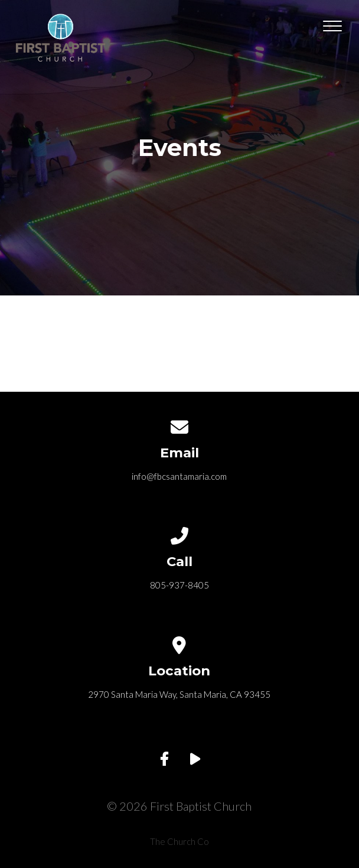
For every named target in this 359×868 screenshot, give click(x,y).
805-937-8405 (179, 585)
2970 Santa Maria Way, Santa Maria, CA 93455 (179, 694)
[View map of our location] (179, 643)
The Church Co (179, 841)
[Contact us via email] (179, 425)
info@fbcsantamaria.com (179, 476)
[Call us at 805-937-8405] (179, 534)
